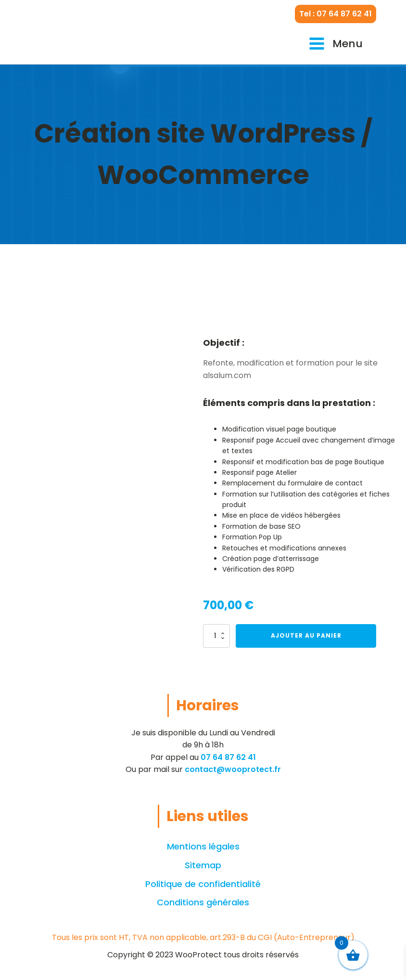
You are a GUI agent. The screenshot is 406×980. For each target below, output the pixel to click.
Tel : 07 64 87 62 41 (336, 14)
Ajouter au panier (306, 635)
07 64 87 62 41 (228, 757)
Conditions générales (203, 902)
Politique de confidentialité (203, 884)
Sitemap (203, 865)
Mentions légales (203, 846)
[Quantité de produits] (216, 636)
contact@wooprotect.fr (233, 769)
